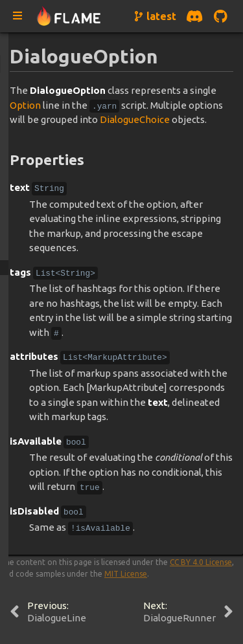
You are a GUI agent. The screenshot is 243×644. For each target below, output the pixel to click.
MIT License (126, 574)
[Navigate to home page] (69, 17)
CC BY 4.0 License (201, 562)
